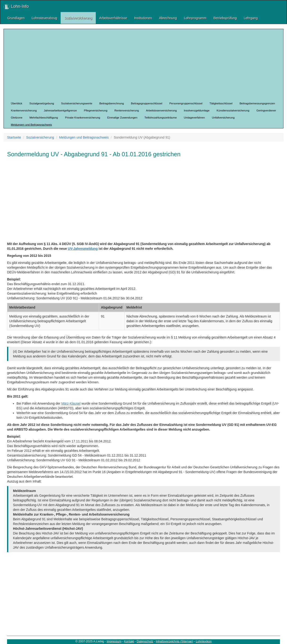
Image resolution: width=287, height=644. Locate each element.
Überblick (17, 103)
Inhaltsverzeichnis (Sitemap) (175, 641)
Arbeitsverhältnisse (113, 18)
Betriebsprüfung (225, 18)
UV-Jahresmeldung (83, 249)
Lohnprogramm (195, 18)
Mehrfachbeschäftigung (44, 117)
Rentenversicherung (127, 110)
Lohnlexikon (204, 641)
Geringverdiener (266, 110)
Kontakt (129, 641)
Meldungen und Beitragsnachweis (31, 125)
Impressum (114, 641)
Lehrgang (251, 18)
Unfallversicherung (223, 117)
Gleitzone (17, 117)
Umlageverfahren (194, 117)
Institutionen (143, 18)
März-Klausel (71, 403)
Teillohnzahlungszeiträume (161, 117)
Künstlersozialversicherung (233, 110)
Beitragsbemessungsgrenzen (257, 103)
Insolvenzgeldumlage (197, 110)
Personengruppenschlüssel (186, 103)
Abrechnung (168, 18)
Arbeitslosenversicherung (161, 110)
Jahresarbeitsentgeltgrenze (60, 110)
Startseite (14, 137)
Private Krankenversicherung (83, 117)
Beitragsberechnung (112, 103)
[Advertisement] (147, 64)
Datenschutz (145, 641)
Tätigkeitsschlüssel (221, 103)
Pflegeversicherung (96, 110)
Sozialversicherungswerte (77, 103)
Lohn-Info (16, 7)
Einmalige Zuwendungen (122, 117)
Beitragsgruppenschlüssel (147, 103)
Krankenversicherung (24, 110)
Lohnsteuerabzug (44, 18)
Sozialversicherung (78, 18)
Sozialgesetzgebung (42, 103)
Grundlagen (16, 18)
